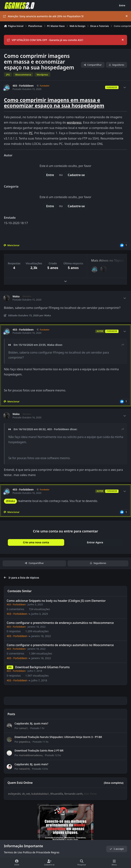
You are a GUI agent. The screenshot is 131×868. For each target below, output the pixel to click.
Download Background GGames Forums (42, 667)
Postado (37, 728)
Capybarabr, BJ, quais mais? (31, 723)
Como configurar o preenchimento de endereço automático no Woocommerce (60, 623)
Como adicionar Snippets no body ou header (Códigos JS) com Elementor (56, 601)
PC (31, 133)
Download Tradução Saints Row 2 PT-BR (39, 751)
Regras (55, 853)
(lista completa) (114, 783)
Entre (50, 175)
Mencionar (12, 245)
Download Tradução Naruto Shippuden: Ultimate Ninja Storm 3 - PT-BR (58, 737)
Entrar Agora (95, 542)
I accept (117, 849)
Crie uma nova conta (36, 542)
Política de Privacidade (37, 853)
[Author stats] (125, 87)
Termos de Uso (13, 853)
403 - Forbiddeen (23, 86)
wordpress (74, 122)
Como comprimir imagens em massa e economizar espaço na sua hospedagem (54, 103)
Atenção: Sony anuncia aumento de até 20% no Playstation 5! (43, 16)
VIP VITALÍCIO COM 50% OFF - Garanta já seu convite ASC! (45, 40)
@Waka (10, 501)
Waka (16, 296)
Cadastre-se (76, 175)
